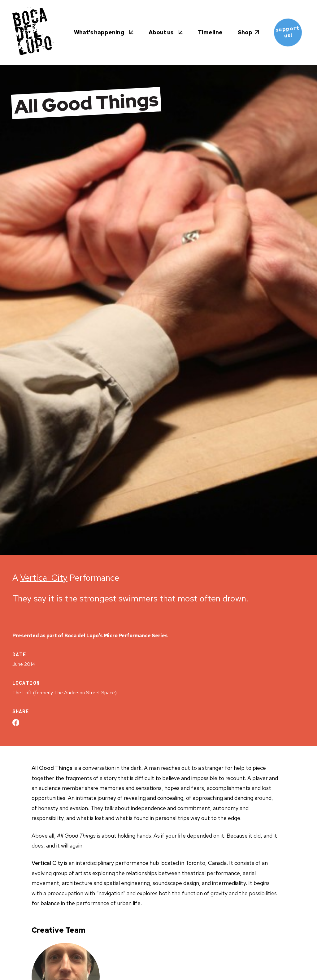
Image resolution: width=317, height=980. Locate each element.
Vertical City (44, 578)
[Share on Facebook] (16, 722)
